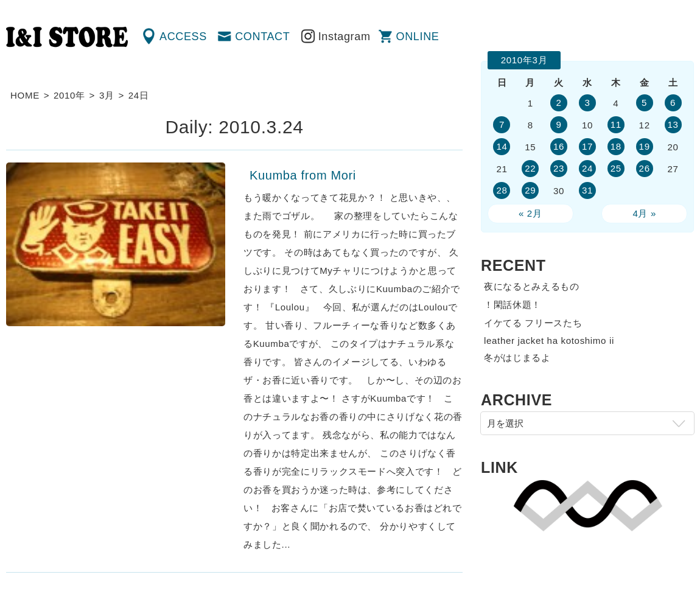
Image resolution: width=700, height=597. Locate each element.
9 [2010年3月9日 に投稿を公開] (559, 124)
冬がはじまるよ (517, 358)
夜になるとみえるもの (532, 286)
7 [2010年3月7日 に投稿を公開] (502, 124)
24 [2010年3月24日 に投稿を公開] (587, 168)
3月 (107, 95)
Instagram (345, 37)
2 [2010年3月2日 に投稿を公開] (559, 103)
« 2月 (530, 213)
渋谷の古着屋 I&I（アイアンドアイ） (67, 37)
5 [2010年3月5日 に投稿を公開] (644, 103)
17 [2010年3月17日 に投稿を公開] (587, 146)
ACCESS (183, 37)
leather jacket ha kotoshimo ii (549, 340)
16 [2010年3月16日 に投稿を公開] (559, 146)
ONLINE (418, 37)
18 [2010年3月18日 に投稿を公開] (616, 146)
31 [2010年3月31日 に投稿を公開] (587, 190)
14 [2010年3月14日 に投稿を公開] (502, 146)
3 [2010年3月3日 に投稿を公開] (587, 103)
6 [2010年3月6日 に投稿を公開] (673, 103)
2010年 (69, 95)
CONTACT (262, 37)
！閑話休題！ (513, 305)
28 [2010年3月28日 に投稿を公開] (502, 190)
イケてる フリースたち (533, 323)
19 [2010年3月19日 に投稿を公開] (645, 146)
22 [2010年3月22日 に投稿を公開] (530, 168)
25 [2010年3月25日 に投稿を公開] (616, 168)
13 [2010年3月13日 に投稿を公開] (673, 124)
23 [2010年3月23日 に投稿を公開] (559, 168)
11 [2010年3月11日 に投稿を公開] (616, 124)
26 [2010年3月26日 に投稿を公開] (645, 168)
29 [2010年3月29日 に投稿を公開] (530, 190)
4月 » (644, 213)
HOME (25, 95)
